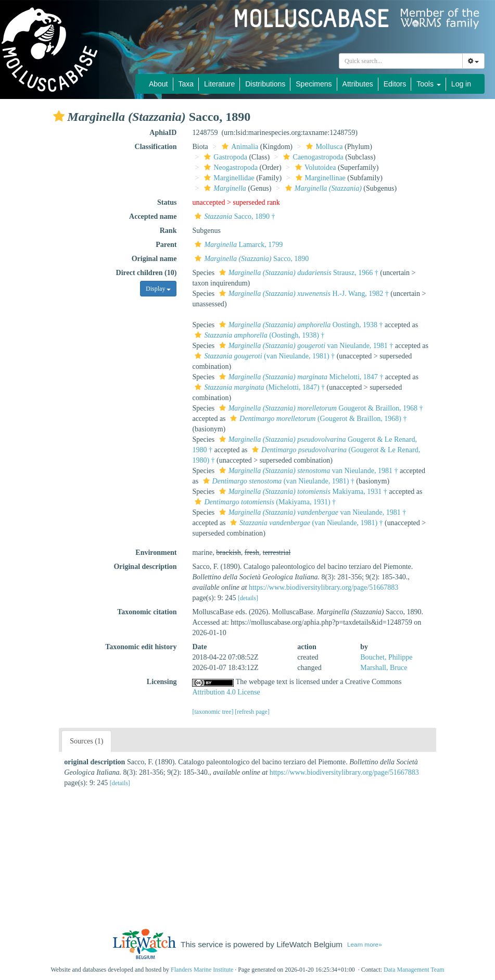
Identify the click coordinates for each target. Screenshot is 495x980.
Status (167, 202)
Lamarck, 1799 (237, 245)
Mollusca (323, 147)
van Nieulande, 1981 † (305, 346)
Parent (166, 245)
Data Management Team (414, 970)
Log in (461, 84)
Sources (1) (86, 741)
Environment (156, 553)
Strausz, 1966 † (297, 273)
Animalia (239, 147)
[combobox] (401, 61)
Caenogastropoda (312, 157)
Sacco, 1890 (250, 259)
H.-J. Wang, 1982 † (303, 294)
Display (158, 289)
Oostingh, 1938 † (300, 325)
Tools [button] (429, 84)
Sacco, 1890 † (233, 216)
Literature (219, 84)
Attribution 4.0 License (226, 692)
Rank (168, 231)
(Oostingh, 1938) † (258, 335)
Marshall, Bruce (384, 668)
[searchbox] (401, 61)
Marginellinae (319, 178)
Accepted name (153, 216)
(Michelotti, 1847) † (258, 387)
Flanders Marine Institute (202, 970)
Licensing (162, 682)
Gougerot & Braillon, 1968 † (320, 408)
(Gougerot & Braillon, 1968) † (317, 419)
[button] (59, 116)
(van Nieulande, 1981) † (263, 356)
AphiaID (163, 133)
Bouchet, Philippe (386, 657)
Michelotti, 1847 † (300, 377)
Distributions (265, 84)
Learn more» (365, 944)
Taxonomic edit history (141, 647)
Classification (156, 147)
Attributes (358, 84)
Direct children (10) (147, 273)
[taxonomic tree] (213, 712)
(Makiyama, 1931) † (264, 502)
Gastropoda (224, 157)
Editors (395, 84)
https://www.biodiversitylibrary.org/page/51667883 (323, 587)
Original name (154, 259)
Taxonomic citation (147, 612)
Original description (145, 567)
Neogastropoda (230, 168)
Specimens (314, 84)
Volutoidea (314, 168)
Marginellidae (228, 178)
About (158, 84)
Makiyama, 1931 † (302, 492)
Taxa (186, 84)
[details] (248, 598)
